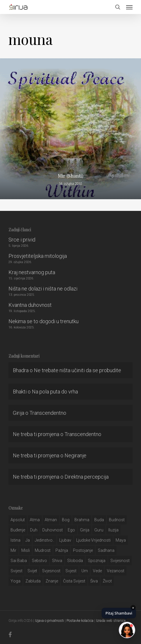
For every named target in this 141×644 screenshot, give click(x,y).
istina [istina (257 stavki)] (15, 540)
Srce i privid (22, 240)
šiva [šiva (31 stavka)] (94, 581)
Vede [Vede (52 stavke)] (97, 571)
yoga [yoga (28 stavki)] (15, 581)
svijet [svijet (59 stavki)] (32, 571)
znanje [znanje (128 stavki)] (52, 581)
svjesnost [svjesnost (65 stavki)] (51, 571)
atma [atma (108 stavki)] (35, 520)
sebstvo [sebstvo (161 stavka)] (39, 561)
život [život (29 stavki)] (107, 581)
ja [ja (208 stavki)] (28, 540)
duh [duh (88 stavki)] (34, 530)
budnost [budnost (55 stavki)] (117, 520)
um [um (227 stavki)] (85, 571)
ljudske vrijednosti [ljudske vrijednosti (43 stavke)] (93, 540)
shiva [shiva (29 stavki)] (57, 561)
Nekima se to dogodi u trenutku (43, 321)
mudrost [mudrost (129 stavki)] (43, 550)
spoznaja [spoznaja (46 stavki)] (97, 561)
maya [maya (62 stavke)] (121, 540)
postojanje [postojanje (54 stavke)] (83, 550)
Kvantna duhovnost (30, 305)
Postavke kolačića (80, 621)
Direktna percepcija (87, 477)
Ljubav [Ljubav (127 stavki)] (65, 540)
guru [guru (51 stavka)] (99, 530)
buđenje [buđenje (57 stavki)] (18, 530)
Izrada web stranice (111, 621)
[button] (129, 7)
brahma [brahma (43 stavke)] (82, 520)
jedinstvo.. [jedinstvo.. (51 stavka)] (45, 540)
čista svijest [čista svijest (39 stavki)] (74, 581)
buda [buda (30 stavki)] (99, 520)
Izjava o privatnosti (49, 621)
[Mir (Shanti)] (70, 129)
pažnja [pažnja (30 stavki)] (62, 550)
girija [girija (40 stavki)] (85, 530)
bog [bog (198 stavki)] (66, 520)
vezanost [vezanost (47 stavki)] (116, 571)
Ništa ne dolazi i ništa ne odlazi (43, 289)
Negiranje (75, 455)
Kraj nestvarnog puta (32, 272)
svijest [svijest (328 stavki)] (16, 571)
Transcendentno (48, 413)
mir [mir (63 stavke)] (13, 550)
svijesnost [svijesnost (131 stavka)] (120, 561)
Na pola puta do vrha (55, 392)
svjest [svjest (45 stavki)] (71, 571)
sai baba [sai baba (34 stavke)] (19, 561)
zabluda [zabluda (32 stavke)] (33, 581)
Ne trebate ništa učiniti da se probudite (78, 370)
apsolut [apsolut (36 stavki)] (18, 520)
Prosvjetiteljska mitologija (38, 256)
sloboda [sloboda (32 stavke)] (75, 561)
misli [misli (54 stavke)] (26, 550)
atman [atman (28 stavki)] (51, 520)
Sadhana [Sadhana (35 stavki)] (106, 550)
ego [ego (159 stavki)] (71, 530)
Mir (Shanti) (70, 176)
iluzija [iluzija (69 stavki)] (113, 530)
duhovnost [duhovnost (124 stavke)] (53, 530)
